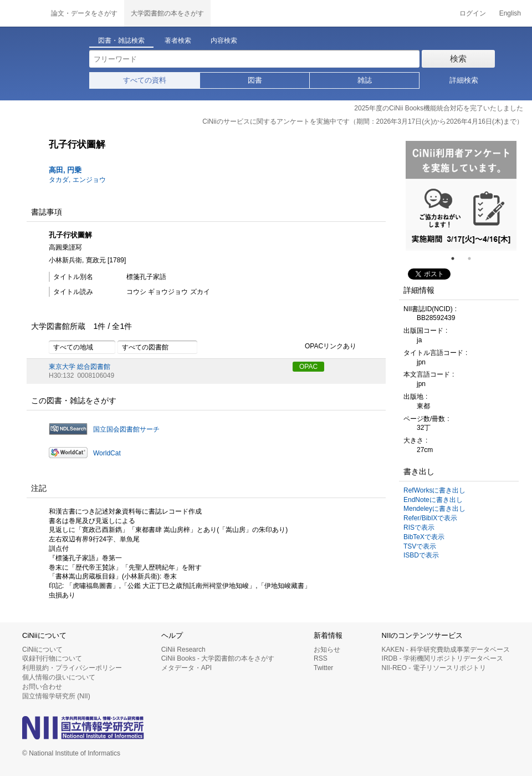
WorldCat (107, 453)
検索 (458, 59)
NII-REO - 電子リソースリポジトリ (434, 668)
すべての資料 (145, 80)
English (510, 13)
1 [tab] (457, 258)
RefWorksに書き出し (434, 490)
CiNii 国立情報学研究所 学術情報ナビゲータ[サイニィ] (22, 13)
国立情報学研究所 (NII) (56, 696)
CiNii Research (183, 650)
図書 (255, 80)
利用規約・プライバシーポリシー (72, 668)
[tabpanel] (461, 196)
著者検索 (178, 40)
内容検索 (224, 40)
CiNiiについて (42, 650)
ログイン (473, 13)
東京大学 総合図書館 (80, 367)
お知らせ (327, 650)
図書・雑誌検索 (121, 40)
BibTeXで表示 (424, 537)
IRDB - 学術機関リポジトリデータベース (443, 658)
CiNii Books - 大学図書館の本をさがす (218, 658)
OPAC (308, 367)
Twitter (323, 668)
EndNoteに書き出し (433, 500)
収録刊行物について (52, 658)
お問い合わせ (42, 687)
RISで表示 (419, 528)
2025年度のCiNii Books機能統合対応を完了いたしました (439, 108)
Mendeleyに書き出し (434, 509)
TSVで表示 (420, 546)
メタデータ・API (186, 668)
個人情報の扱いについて (59, 677)
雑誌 (365, 80)
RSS (321, 658)
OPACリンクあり (324, 347)
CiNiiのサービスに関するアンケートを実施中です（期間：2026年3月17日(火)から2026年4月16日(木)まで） (363, 121)
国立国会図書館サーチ (126, 429)
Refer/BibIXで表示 (430, 518)
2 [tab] (474, 258)
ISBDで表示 (421, 555)
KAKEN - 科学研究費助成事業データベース (446, 650)
